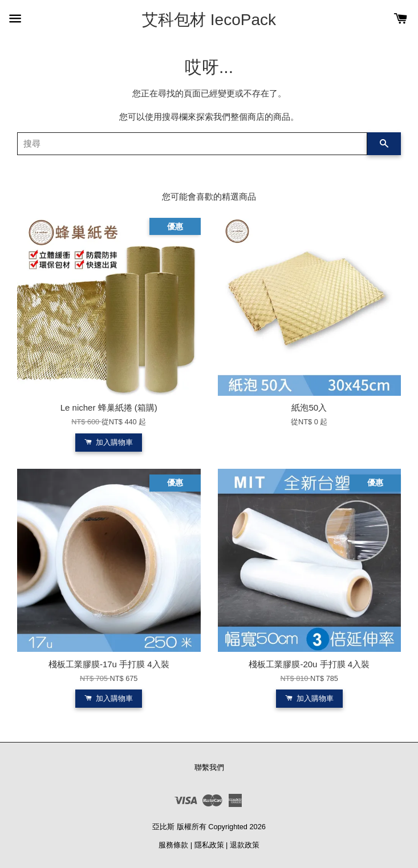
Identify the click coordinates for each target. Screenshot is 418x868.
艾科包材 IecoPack (209, 20)
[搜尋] (192, 144)
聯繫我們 (209, 767)
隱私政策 (209, 845)
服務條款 (173, 845)
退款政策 (245, 845)
